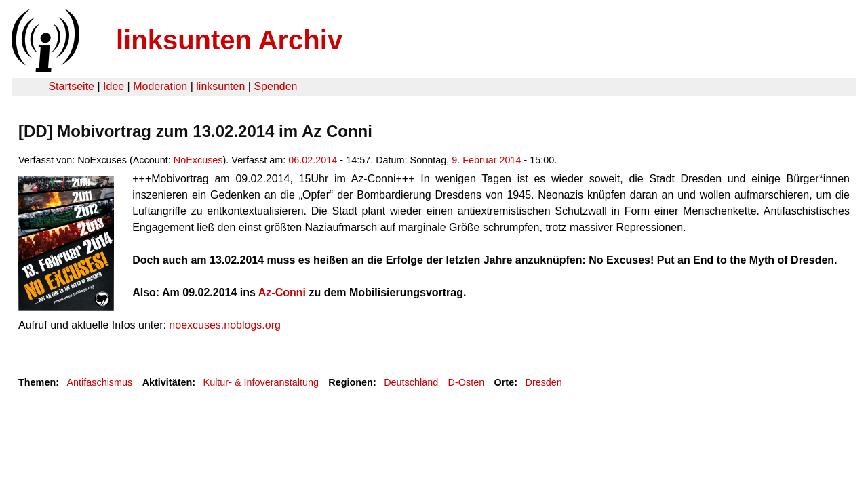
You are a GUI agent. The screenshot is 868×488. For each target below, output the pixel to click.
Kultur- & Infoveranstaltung (261, 382)
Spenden (275, 86)
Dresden (543, 382)
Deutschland (411, 382)
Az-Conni (282, 292)
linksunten (220, 86)
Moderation (160, 86)
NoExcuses (198, 160)
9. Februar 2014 (486, 160)
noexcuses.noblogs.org (225, 325)
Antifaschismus (99, 382)
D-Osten (467, 382)
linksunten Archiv (229, 40)
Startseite (71, 86)
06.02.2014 (313, 160)
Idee (114, 86)
